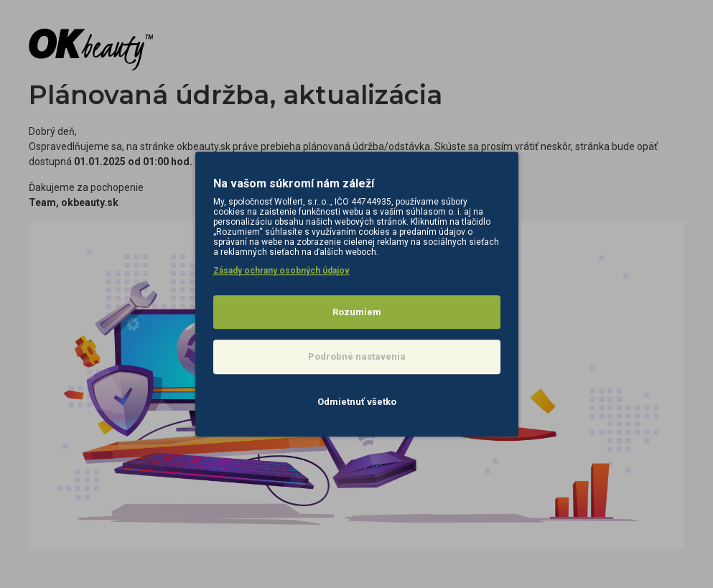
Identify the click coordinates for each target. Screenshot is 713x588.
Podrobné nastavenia (357, 356)
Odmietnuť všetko (357, 402)
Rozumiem (357, 312)
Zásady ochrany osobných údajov (281, 271)
